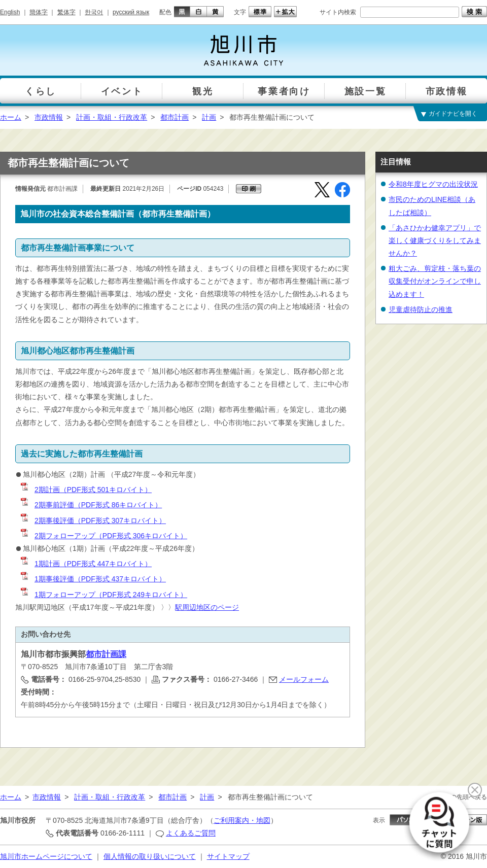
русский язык (131, 12)
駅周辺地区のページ (207, 607)
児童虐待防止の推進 (421, 309)
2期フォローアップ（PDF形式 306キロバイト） (103, 536)
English (10, 12)
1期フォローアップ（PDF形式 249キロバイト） (103, 595)
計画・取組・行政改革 (112, 117)
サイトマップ (228, 856)
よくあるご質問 (191, 833)
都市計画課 (106, 654)
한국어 (94, 12)
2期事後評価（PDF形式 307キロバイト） (93, 520)
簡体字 (39, 12)
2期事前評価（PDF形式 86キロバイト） (91, 505)
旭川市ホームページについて (46, 856)
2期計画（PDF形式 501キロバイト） (85, 490)
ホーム (11, 117)
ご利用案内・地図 (242, 820)
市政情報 (49, 117)
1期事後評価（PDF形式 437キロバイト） (93, 579)
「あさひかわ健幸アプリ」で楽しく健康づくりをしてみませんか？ (435, 240)
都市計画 (175, 117)
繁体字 (66, 12)
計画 (209, 117)
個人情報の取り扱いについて (150, 856)
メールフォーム (304, 679)
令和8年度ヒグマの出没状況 (433, 184)
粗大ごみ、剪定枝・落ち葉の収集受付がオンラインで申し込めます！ (435, 281)
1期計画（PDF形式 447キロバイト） (85, 564)
